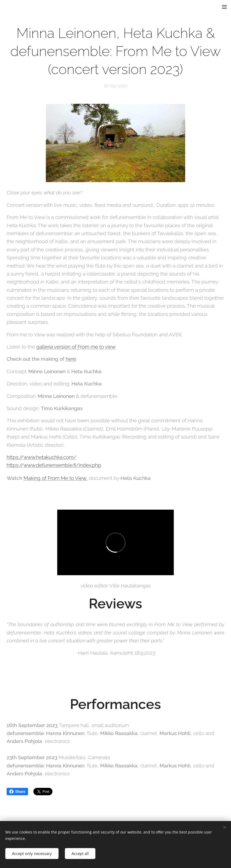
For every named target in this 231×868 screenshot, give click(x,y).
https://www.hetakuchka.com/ (41, 457)
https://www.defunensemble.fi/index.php (54, 465)
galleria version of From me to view (76, 347)
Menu (224, 7)
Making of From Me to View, (55, 478)
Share (17, 792)
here (71, 359)
